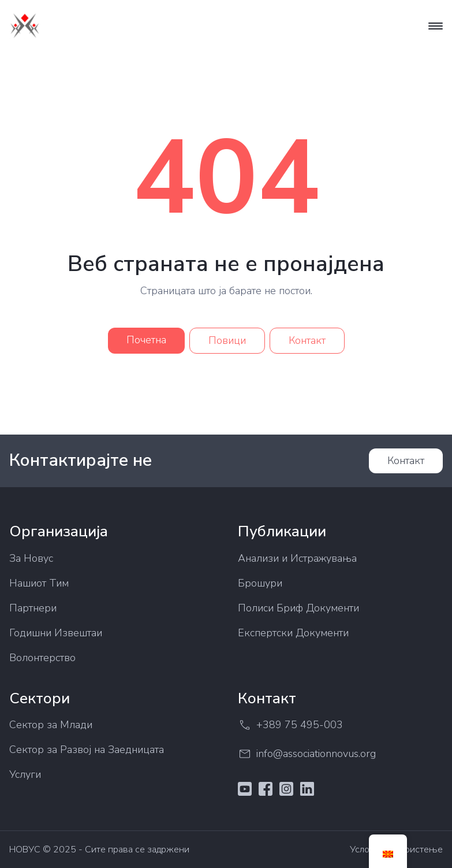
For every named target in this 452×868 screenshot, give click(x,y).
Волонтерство (42, 658)
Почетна (146, 340)
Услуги (25, 774)
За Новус (31, 558)
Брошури (260, 583)
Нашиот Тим (39, 583)
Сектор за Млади (51, 725)
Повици (227, 340)
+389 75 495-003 (290, 725)
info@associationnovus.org (307, 754)
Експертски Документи (293, 633)
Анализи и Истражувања (297, 558)
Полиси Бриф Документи (298, 608)
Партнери (33, 608)
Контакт (307, 340)
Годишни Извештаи (56, 633)
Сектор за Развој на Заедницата (87, 750)
